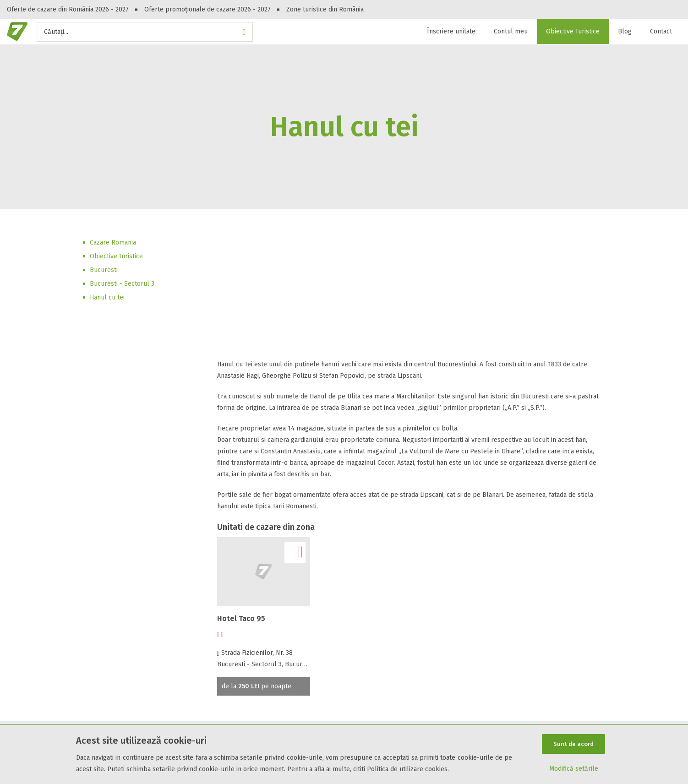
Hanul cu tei (107, 297)
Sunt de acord (573, 744)
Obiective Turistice (573, 31)
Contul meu (511, 31)
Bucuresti (104, 270)
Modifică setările (574, 769)
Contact (661, 31)
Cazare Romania (113, 242)
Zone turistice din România (325, 9)
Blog (625, 31)
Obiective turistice (116, 256)
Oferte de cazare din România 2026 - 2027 (68, 9)
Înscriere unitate (451, 31)
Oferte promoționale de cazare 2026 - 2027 (207, 9)
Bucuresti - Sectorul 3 (122, 284)
